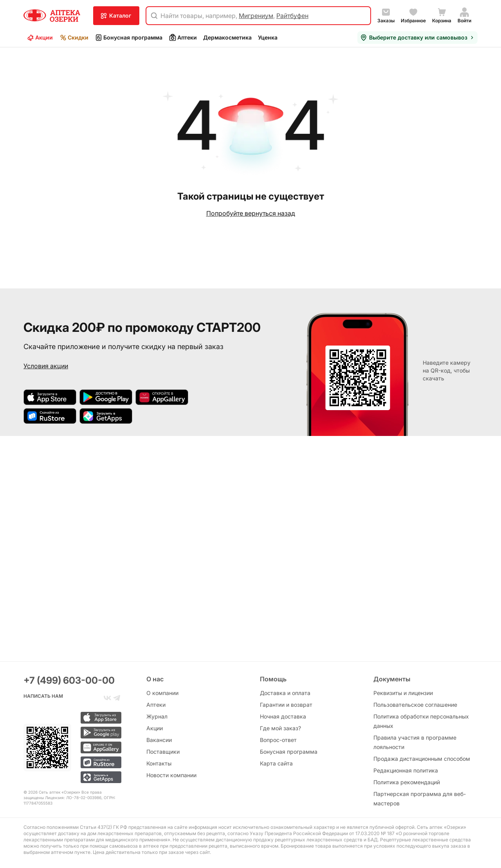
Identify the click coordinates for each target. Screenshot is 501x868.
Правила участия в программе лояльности (415, 742)
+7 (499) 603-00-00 (69, 680)
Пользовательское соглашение (415, 705)
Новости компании (171, 775)
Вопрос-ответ (278, 740)
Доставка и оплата (285, 693)
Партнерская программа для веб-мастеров (420, 799)
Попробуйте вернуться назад (251, 213)
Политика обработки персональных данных (421, 721)
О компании (162, 693)
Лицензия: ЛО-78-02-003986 (73, 798)
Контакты (159, 763)
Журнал (157, 716)
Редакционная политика (406, 770)
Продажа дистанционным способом (422, 759)
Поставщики (163, 752)
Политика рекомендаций (407, 782)
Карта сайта (276, 763)
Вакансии (159, 740)
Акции (40, 38)
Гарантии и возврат (286, 705)
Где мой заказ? (280, 728)
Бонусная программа (129, 38)
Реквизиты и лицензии (403, 693)
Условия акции (46, 366)
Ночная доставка (283, 716)
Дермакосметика (227, 37)
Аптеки (183, 38)
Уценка (268, 37)
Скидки (74, 38)
